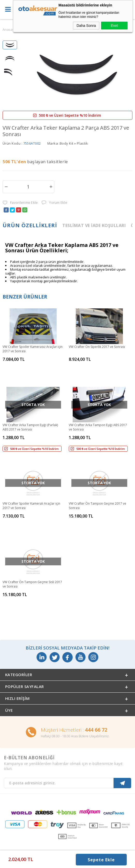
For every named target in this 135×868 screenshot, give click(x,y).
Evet (114, 26)
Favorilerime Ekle (20, 203)
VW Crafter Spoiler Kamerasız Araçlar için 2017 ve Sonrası (33, 349)
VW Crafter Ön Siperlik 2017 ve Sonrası (97, 347)
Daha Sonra (86, 26)
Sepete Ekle (101, 860)
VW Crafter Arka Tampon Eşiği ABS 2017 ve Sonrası (98, 427)
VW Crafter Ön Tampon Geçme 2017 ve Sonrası (97, 506)
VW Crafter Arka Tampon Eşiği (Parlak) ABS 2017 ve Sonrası (30, 427)
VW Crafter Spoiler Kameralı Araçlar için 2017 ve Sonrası (31, 506)
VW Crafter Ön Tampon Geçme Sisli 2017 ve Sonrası (32, 584)
